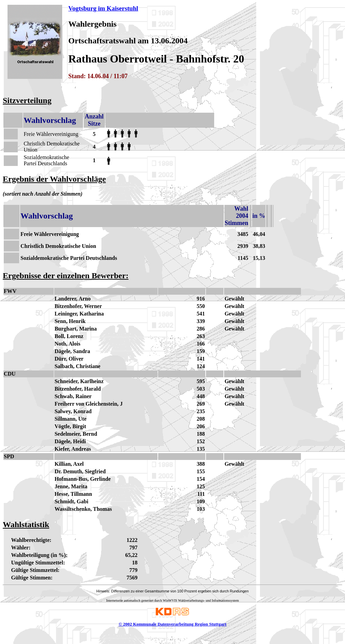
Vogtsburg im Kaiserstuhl (103, 8)
